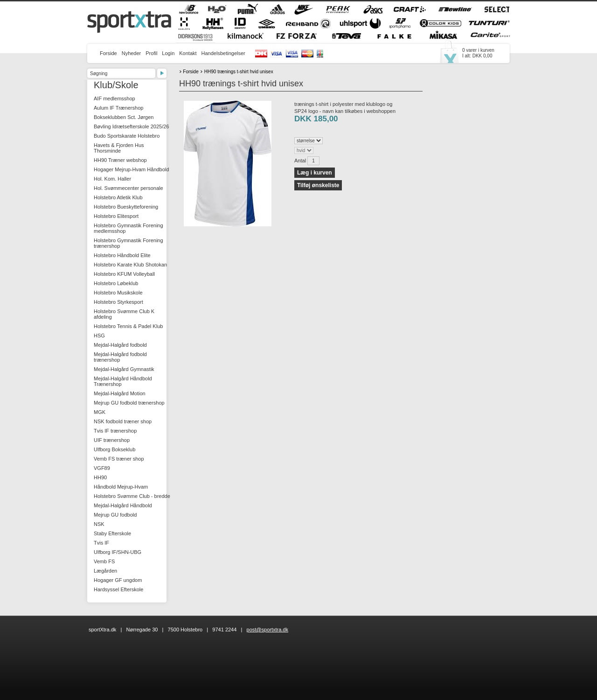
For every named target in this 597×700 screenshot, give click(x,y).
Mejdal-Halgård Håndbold (123, 505)
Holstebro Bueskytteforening (126, 207)
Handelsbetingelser (223, 53)
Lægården (105, 571)
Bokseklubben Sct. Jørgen (124, 117)
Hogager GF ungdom (118, 580)
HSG (99, 336)
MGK (100, 412)
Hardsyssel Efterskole (118, 589)
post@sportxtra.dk (267, 630)
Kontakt (188, 53)
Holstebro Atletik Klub (118, 197)
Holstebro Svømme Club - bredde (132, 496)
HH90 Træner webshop (120, 160)
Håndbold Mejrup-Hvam (121, 487)
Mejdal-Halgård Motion (120, 393)
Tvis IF (101, 543)
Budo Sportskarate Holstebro (127, 136)
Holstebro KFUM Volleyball (124, 274)
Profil (151, 53)
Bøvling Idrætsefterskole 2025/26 (131, 126)
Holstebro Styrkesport (118, 302)
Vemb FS (104, 561)
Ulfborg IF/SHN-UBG (118, 552)
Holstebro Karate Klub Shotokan (130, 265)
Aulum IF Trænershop (118, 108)
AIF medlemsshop (115, 98)
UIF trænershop (112, 440)
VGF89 (102, 468)
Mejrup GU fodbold (115, 515)
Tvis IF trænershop (115, 431)
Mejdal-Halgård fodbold (120, 345)
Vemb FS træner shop (119, 459)
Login (168, 53)
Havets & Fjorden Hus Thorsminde (119, 148)
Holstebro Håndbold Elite (122, 255)
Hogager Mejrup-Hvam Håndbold (131, 169)
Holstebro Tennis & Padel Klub (128, 326)
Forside (108, 53)
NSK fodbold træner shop (123, 421)
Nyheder (132, 53)
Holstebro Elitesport (116, 216)
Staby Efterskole (112, 533)
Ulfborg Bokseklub (115, 449)
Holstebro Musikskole (118, 293)
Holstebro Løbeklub (116, 283)
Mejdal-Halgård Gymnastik (124, 369)
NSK (99, 524)
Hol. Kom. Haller (112, 179)
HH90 (100, 477)
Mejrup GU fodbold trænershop (129, 403)
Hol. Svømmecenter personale (128, 188)
